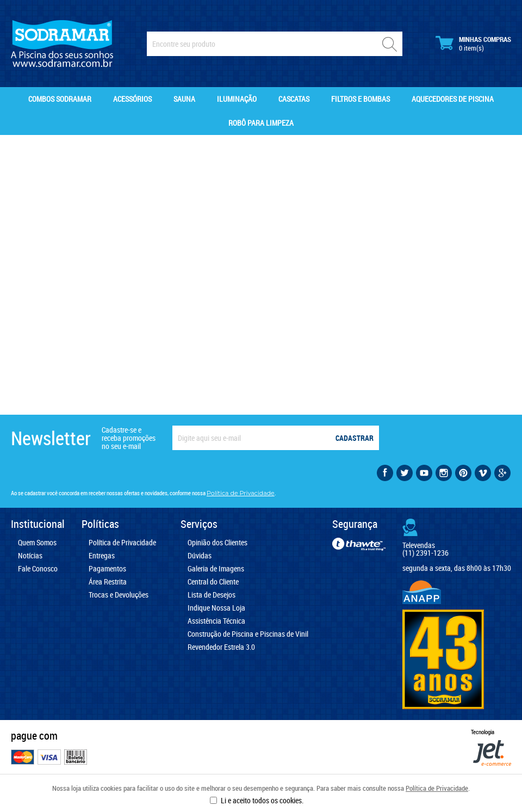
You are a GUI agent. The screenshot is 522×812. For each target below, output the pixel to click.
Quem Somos (37, 543)
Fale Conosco (38, 569)
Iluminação (237, 99)
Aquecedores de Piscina (453, 99)
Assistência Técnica (216, 621)
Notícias (30, 556)
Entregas (102, 556)
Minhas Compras (473, 44)
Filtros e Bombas (361, 99)
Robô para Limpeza (261, 123)
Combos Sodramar (60, 99)
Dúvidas (200, 556)
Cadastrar (355, 438)
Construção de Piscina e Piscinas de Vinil (248, 634)
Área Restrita (108, 582)
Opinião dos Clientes (217, 543)
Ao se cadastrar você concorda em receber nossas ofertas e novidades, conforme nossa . (144, 493)
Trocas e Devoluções (119, 595)
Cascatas (294, 99)
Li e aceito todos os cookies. (262, 800)
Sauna (184, 99)
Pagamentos (107, 569)
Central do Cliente (213, 582)
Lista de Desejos (212, 595)
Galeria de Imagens (216, 569)
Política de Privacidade (437, 788)
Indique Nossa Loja (216, 608)
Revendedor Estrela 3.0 (221, 647)
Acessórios (132, 99)
